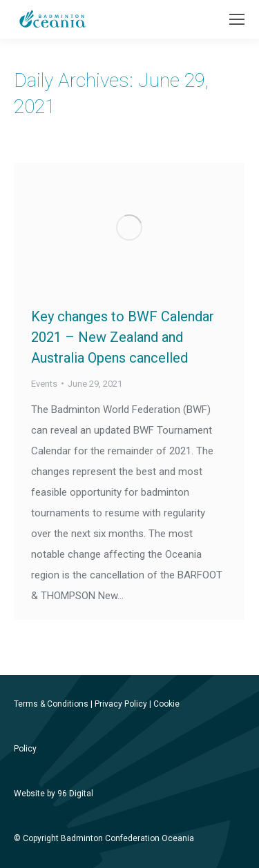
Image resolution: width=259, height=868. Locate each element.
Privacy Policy (121, 704)
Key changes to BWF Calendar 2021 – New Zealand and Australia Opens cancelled (123, 337)
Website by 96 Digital (54, 794)
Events (44, 384)
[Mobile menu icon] (237, 19)
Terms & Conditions (51, 704)
